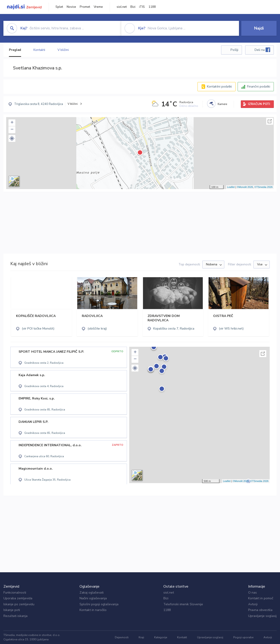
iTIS (142, 7)
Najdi (259, 28)
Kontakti (39, 50)
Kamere (222, 104)
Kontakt (182, 637)
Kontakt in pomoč (261, 598)
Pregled (15, 50)
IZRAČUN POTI (259, 104)
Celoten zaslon (270, 121)
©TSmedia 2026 (264, 187)
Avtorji (253, 604)
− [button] (12, 130)
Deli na (262, 50)
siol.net (122, 7)
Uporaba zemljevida (18, 598)
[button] (12, 138)
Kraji (141, 637)
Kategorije (161, 637)
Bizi (133, 7)
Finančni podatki (259, 87)
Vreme (98, 7)
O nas (253, 593)
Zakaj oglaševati (92, 593)
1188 (152, 7)
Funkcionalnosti (15, 593)
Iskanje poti (12, 610)
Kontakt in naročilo (93, 610)
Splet (59, 7)
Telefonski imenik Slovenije (183, 604)
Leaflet (231, 187)
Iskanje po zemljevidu (19, 604)
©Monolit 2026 (245, 187)
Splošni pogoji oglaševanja (99, 604)
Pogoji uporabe (243, 637)
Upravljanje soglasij (262, 616)
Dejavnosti (122, 637)
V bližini (63, 50)
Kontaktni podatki (219, 87)
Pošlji (234, 50)
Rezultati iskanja (15, 616)
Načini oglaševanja (93, 598)
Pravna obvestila (260, 610)
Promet (85, 7)
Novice (71, 7)
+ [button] (12, 123)
